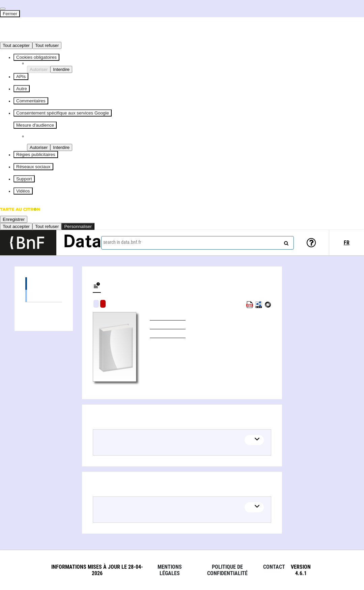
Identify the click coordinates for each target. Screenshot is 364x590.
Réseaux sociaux (33, 167)
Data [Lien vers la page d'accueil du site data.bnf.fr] (82, 242)
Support (24, 179)
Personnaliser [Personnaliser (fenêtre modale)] (78, 226)
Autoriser (39, 69)
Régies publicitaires (36, 155)
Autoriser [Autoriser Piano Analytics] (39, 147)
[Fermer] (3, 9)
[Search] (285, 242)
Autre (22, 89)
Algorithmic (103, 304)
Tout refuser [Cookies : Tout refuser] (47, 45)
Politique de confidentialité (227, 570)
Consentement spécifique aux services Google (63, 113)
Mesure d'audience (35, 125)
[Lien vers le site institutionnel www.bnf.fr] (28, 243)
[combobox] (198, 243)
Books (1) (44, 296)
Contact (274, 567)
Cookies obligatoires (36, 57)
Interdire (61, 69)
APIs (21, 76)
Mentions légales (170, 570)
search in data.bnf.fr (122, 242)
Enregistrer (14, 219)
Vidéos (23, 191)
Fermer (10, 14)
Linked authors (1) (44, 309)
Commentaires (31, 101)
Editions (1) (44, 284)
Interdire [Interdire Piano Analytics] (61, 147)
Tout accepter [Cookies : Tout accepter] (16, 45)
